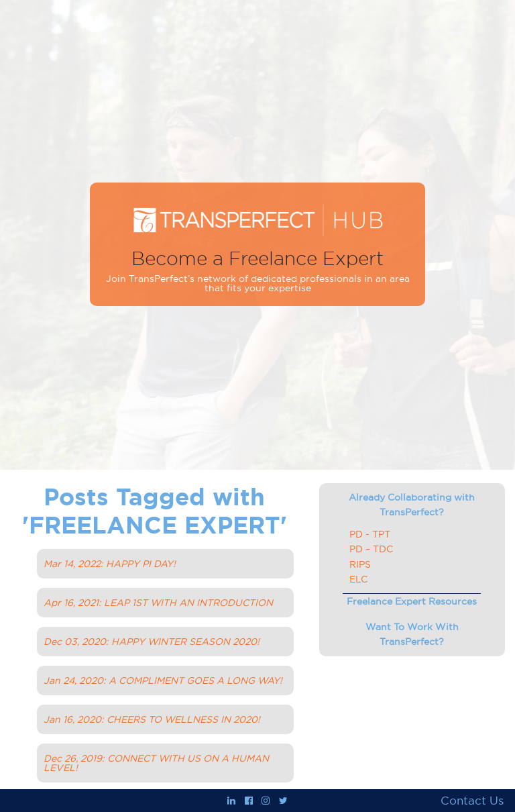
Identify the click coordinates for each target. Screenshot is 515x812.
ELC (358, 579)
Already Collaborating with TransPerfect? (412, 505)
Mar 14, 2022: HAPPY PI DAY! (110, 564)
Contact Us (472, 801)
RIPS (360, 564)
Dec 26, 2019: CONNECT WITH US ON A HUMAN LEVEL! (156, 763)
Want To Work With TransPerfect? (412, 634)
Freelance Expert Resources (412, 601)
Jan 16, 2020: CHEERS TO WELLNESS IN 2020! (152, 719)
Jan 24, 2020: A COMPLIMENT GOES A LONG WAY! (163, 680)
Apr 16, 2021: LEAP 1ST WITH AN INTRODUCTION (158, 603)
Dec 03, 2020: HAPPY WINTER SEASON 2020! (152, 642)
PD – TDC (371, 549)
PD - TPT (370, 534)
